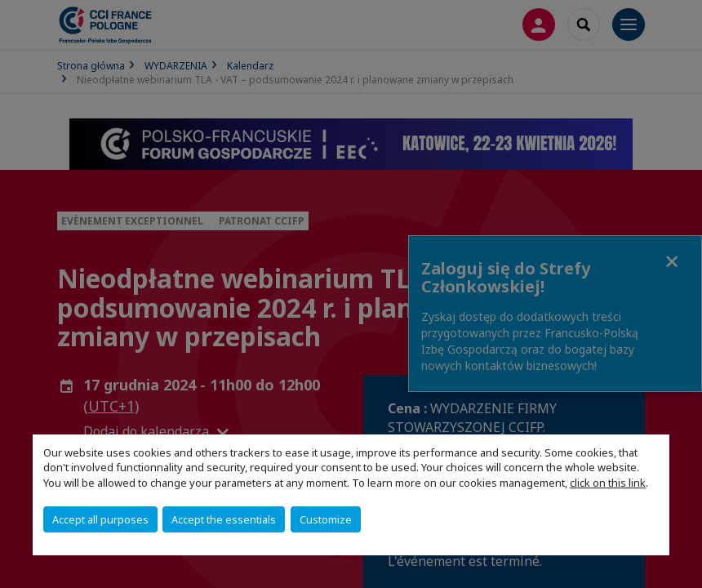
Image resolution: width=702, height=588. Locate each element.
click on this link (608, 483)
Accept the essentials (224, 519)
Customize (326, 519)
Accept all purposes (100, 519)
